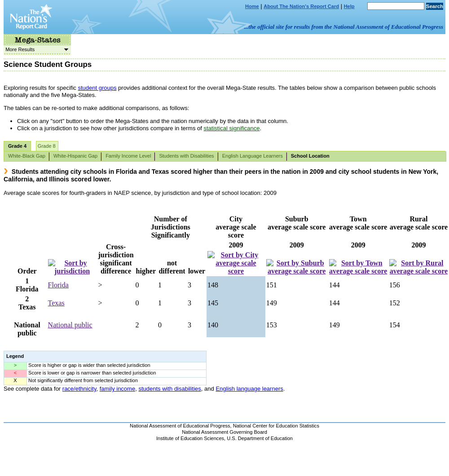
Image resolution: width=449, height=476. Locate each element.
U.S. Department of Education (260, 438)
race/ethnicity (79, 389)
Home (252, 6)
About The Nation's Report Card (301, 6)
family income (117, 389)
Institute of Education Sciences (190, 438)
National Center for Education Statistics (276, 426)
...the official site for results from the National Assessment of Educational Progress (344, 27)
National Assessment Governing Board (224, 432)
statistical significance (231, 128)
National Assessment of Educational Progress (180, 426)
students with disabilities (169, 389)
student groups (97, 88)
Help (349, 6)
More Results (36, 49)
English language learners (249, 389)
